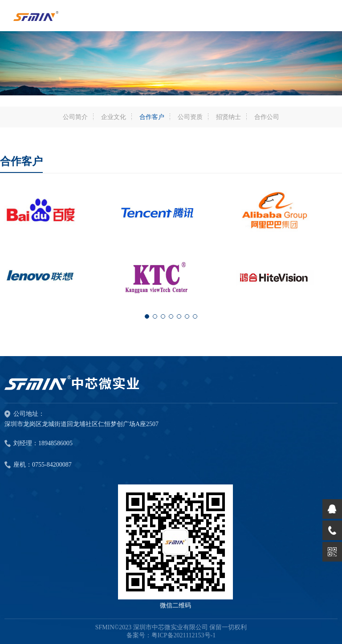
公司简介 (75, 117)
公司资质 (190, 117)
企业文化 (114, 117)
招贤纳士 (228, 117)
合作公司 (267, 117)
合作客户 (152, 117)
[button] (147, 316)
